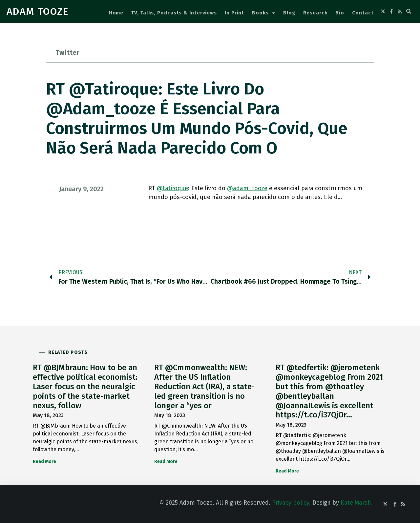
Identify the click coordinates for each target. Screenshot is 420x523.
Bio (340, 13)
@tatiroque (172, 188)
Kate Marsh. (357, 503)
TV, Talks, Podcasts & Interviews (174, 13)
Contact (363, 13)
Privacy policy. (291, 503)
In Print (234, 13)
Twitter (68, 52)
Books (263, 13)
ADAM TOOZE (38, 11)
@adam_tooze (247, 188)
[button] (409, 11)
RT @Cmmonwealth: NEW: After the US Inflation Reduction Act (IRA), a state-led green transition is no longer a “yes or (204, 386)
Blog (289, 13)
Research (315, 13)
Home (116, 13)
